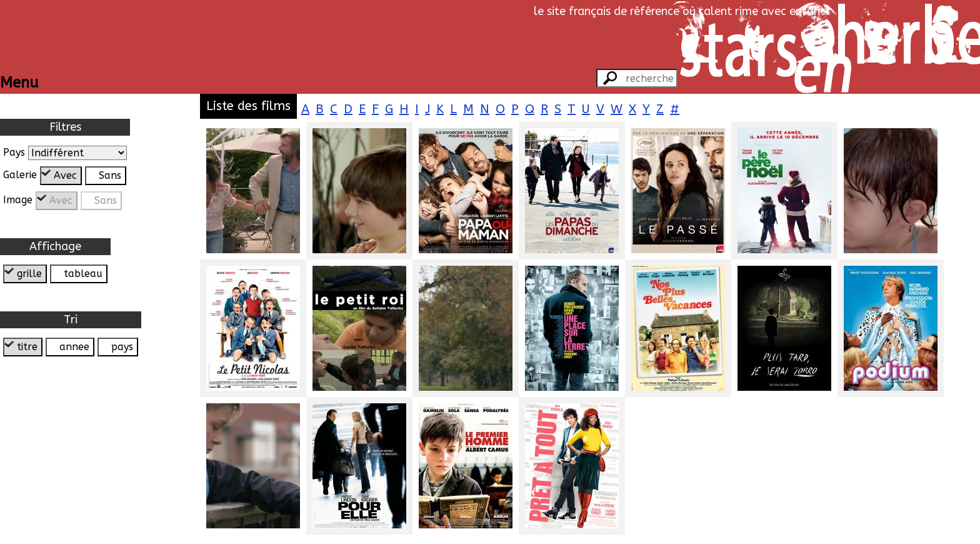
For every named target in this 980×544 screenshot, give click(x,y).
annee (74, 347)
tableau (83, 274)
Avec (65, 175)
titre (27, 347)
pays (122, 347)
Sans (110, 175)
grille (29, 274)
